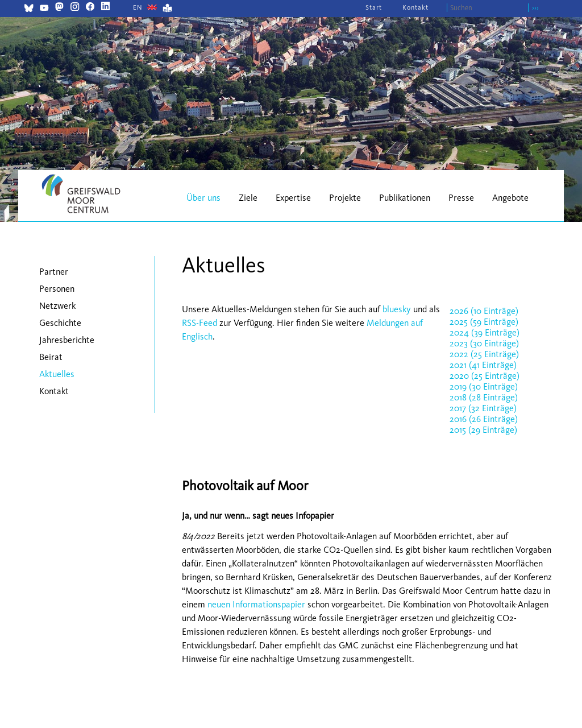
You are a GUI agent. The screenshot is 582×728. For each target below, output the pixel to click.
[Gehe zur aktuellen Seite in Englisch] (138, 7)
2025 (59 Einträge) (484, 322)
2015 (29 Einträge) (483, 430)
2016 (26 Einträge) (484, 419)
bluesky (397, 309)
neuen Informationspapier (256, 604)
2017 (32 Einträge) (483, 408)
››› (535, 8)
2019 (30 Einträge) (484, 386)
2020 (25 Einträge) (485, 376)
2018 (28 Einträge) (484, 397)
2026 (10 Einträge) (484, 311)
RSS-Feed (199, 323)
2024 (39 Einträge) (485, 332)
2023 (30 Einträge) (484, 343)
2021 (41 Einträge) (483, 365)
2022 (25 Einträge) (484, 354)
